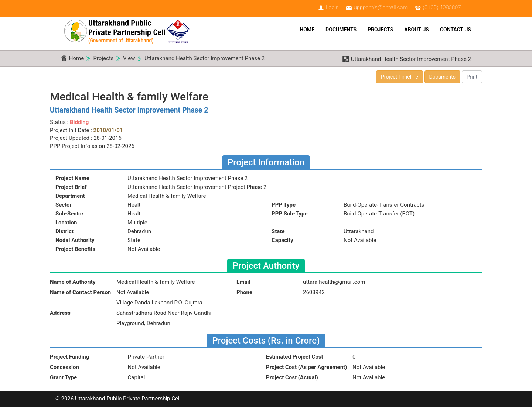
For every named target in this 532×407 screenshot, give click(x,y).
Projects (380, 30)
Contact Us (456, 30)
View (129, 58)
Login (332, 7)
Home (307, 30)
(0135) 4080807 (442, 7)
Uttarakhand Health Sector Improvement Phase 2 (204, 58)
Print (472, 77)
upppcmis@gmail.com (381, 7)
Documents (341, 30)
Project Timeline (400, 77)
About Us (417, 30)
